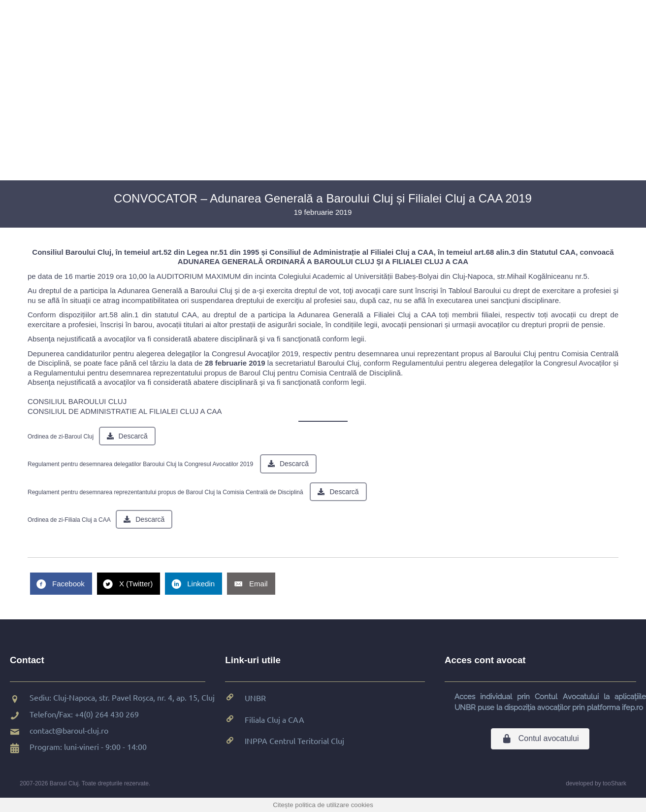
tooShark (614, 783)
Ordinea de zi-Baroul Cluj (61, 437)
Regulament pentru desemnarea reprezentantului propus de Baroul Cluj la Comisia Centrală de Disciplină (165, 492)
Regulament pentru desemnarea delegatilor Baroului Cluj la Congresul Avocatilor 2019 (140, 464)
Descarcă (133, 436)
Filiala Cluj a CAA (275, 719)
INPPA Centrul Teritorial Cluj (294, 741)
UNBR (255, 698)
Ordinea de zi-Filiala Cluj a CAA (69, 520)
